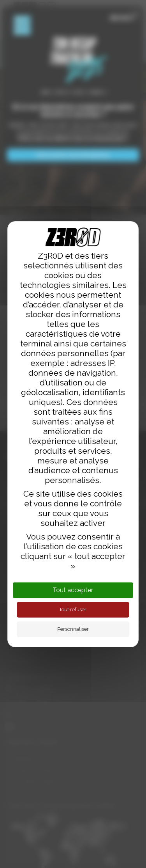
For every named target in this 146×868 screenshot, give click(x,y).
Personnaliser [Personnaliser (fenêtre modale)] (73, 629)
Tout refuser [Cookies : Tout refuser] (73, 610)
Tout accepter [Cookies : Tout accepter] (73, 590)
